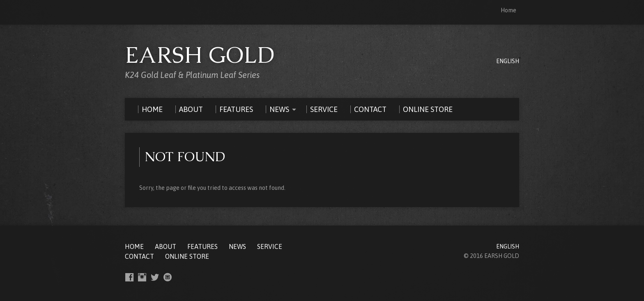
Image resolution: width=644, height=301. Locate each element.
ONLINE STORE (187, 256)
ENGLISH (508, 61)
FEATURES (202, 246)
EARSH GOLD (200, 55)
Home (508, 10)
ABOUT (166, 246)
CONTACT (139, 256)
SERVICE (270, 246)
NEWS (237, 246)
